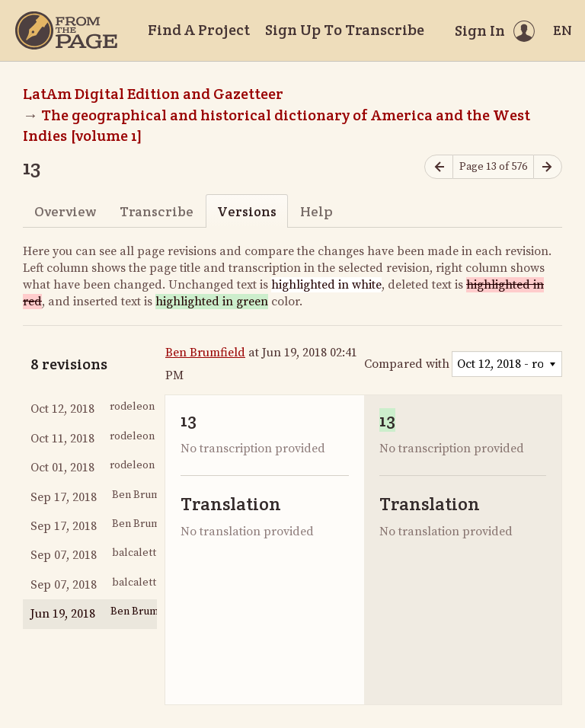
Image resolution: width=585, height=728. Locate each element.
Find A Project (199, 30)
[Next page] (548, 167)
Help (316, 211)
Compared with (407, 364)
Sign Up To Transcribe (345, 30)
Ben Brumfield (205, 353)
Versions (247, 211)
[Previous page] (439, 167)
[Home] (66, 30)
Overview (65, 211)
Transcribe (157, 211)
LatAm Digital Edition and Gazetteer (153, 94)
